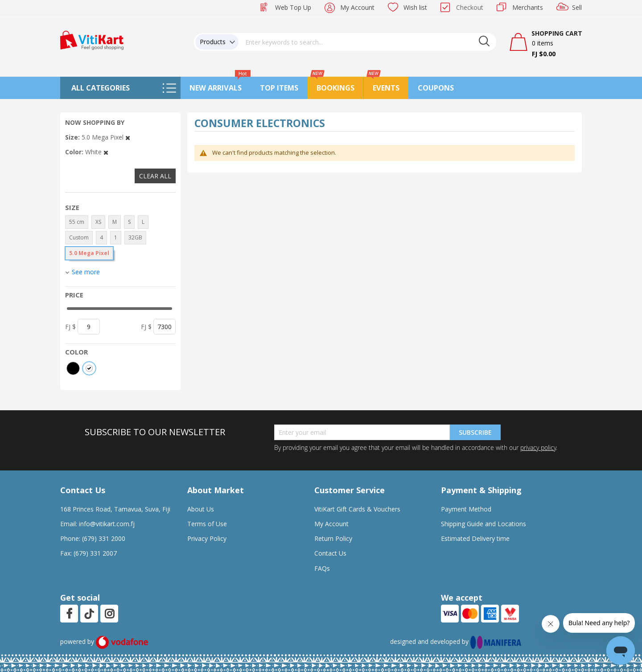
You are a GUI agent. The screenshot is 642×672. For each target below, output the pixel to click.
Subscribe (475, 432)
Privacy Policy (207, 538)
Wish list (415, 7)
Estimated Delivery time (475, 538)
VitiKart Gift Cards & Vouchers (357, 509)
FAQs (322, 568)
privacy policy (538, 447)
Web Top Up (293, 7)
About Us (201, 509)
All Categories (101, 88)
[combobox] (367, 42)
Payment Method (466, 509)
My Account (357, 7)
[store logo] (92, 39)
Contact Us (330, 553)
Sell (577, 7)
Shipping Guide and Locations (484, 524)
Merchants (528, 7)
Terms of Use (207, 524)
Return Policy (333, 538)
